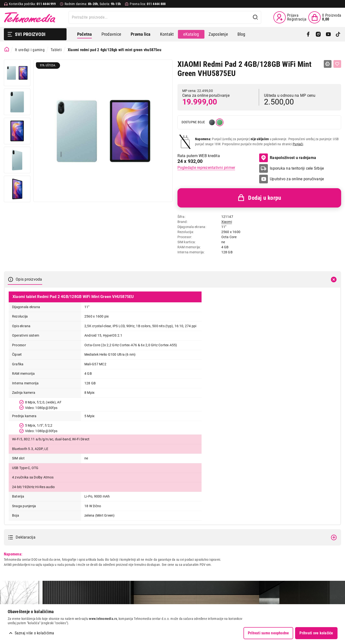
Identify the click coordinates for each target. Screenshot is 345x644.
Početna (85, 34)
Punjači (298, 144)
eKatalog (191, 34)
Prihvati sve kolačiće (316, 633)
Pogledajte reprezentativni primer (206, 168)
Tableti (56, 50)
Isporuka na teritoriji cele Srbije (297, 168)
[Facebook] (308, 34)
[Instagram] (318, 34)
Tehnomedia (30, 17)
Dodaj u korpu (259, 198)
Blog (241, 34)
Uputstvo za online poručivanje (297, 179)
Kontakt (167, 34)
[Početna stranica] (7, 49)
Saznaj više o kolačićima (34, 633)
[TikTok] (338, 34)
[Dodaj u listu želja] (337, 64)
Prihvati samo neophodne (268, 633)
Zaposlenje (218, 34)
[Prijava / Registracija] (290, 17)
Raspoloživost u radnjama (288, 158)
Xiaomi (227, 222)
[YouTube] (328, 34)
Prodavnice (111, 34)
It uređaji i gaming (30, 50)
